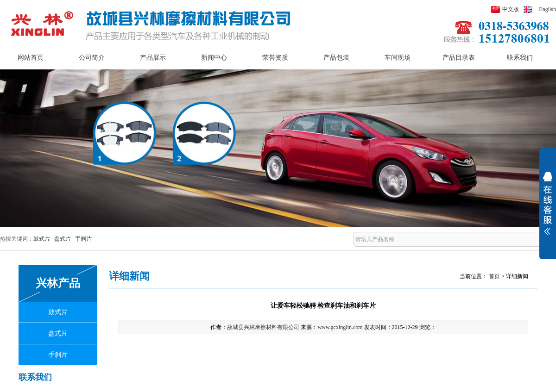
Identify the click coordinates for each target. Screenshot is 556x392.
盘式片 (63, 239)
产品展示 (153, 58)
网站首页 (31, 58)
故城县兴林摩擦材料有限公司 (263, 327)
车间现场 (398, 58)
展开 (548, 209)
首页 (494, 276)
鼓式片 (42, 239)
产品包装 (336, 58)
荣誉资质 (275, 58)
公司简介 (92, 58)
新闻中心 (214, 58)
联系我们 (520, 58)
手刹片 (83, 239)
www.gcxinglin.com (340, 327)
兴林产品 (58, 283)
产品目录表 (459, 58)
